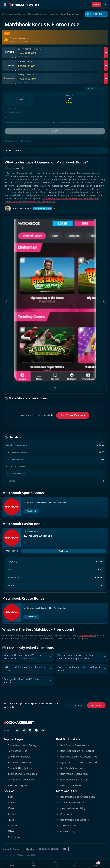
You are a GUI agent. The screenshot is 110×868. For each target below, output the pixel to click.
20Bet (11, 808)
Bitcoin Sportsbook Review (30, 49)
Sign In (96, 5)
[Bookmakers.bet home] (24, 5)
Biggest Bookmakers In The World (79, 762)
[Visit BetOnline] (106, 65)
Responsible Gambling (73, 808)
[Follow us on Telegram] (17, 730)
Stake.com (14, 837)
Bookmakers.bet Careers (74, 820)
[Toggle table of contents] (104, 151)
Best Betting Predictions (21, 780)
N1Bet (11, 820)
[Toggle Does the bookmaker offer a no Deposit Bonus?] (105, 669)
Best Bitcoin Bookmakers (74, 780)
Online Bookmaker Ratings (22, 745)
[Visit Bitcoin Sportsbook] (106, 53)
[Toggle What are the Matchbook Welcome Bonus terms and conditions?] (51, 657)
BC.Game (13, 826)
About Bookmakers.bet (73, 803)
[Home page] (3, 14)
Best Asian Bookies (71, 785)
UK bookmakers (87, 635)
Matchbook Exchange (38, 14)
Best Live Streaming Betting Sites (79, 757)
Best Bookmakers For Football (77, 751)
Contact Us (67, 814)
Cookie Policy (68, 831)
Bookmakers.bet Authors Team (78, 797)
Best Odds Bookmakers (73, 768)
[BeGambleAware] (11, 849)
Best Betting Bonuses (19, 762)
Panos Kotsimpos (22, 209)
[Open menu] (5, 5)
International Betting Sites (22, 774)
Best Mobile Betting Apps (74, 774)
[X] (55, 209)
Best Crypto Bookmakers (74, 745)
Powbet (12, 803)
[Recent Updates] (105, 5)
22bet (11, 831)
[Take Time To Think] (49, 849)
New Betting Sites (17, 751)
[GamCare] (29, 849)
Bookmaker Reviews (16, 14)
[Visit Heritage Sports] (106, 78)
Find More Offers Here (73, 415)
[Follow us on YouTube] (43, 730)
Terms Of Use (68, 826)
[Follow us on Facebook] (30, 730)
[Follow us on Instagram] (36, 730)
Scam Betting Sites (18, 785)
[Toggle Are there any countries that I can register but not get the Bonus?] (105, 657)
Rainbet (12, 814)
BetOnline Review (25, 62)
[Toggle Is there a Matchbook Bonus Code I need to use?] (51, 669)
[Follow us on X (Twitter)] (24, 730)
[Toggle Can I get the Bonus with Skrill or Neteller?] (51, 681)
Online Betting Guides (20, 768)
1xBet (10, 797)
